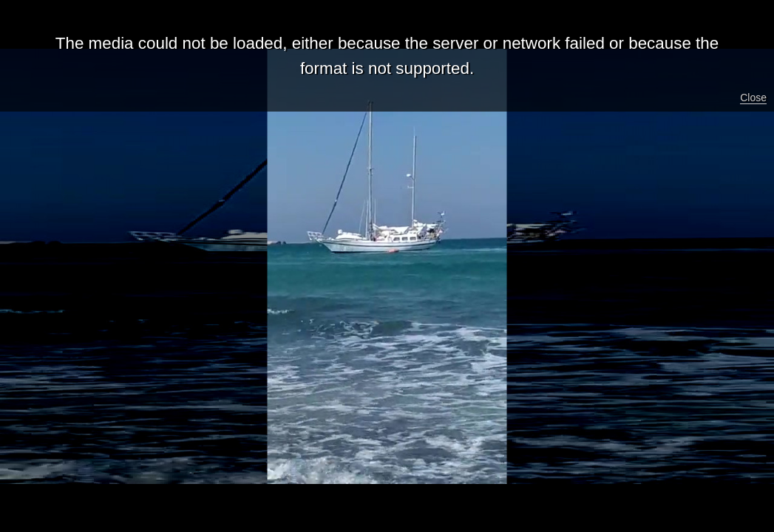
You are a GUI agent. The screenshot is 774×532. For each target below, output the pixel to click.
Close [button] (753, 98)
